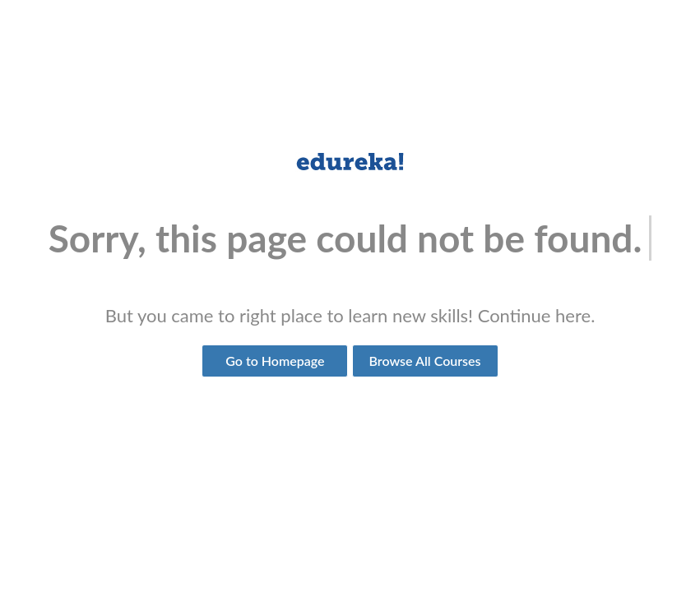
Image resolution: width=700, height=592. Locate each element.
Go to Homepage (275, 361)
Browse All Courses (425, 361)
